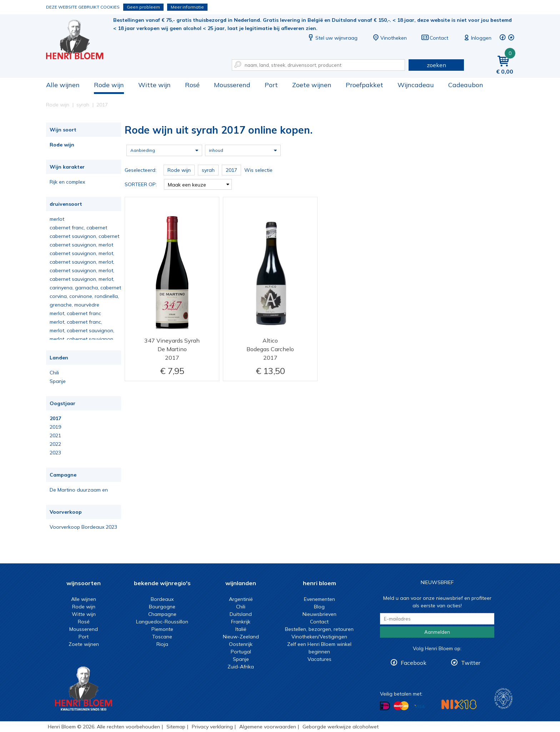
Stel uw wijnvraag (332, 38)
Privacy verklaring (212, 727)
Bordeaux (162, 599)
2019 (55, 427)
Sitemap (176, 727)
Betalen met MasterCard (401, 706)
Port (271, 85)
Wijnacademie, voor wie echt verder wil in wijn (503, 699)
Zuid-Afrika (241, 667)
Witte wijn (154, 85)
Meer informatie (187, 7)
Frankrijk (241, 622)
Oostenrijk (241, 644)
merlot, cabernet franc (75, 313)
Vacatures (319, 659)
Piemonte (162, 629)
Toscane (162, 637)
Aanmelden (437, 632)
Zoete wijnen (312, 85)
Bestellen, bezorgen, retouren (319, 629)
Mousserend (232, 85)
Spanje (58, 381)
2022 (55, 444)
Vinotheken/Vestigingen (319, 637)
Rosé (192, 85)
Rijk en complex (67, 182)
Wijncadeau (416, 85)
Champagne (162, 614)
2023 (55, 453)
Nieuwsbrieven (319, 614)
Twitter (471, 663)
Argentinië (241, 599)
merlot (57, 219)
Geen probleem (143, 7)
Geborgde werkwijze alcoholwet (341, 727)
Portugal (241, 652)
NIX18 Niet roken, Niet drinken (459, 704)
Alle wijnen (63, 85)
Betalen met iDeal (385, 706)
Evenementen (319, 599)
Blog (319, 607)
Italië (241, 629)
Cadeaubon (466, 85)
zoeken (436, 65)
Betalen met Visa (419, 706)
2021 (55, 435)
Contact (435, 38)
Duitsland (241, 614)
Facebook (414, 663)
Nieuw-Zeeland (241, 637)
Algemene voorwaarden (268, 727)
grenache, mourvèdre (74, 305)
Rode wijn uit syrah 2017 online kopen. (80, 39)
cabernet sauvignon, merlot (81, 245)
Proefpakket (364, 85)
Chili (54, 373)
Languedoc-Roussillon (162, 622)
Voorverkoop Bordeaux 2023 (83, 527)
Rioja (162, 644)
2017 (55, 418)
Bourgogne (162, 607)
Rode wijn (109, 85)
